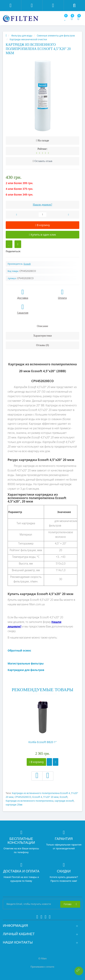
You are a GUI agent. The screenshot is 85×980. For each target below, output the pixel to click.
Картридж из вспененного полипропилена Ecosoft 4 (41, 793)
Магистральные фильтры (26, 663)
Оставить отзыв (43, 161)
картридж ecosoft (64, 801)
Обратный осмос (19, 650)
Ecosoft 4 (37, 797)
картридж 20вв (14, 805)
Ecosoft (64, 797)
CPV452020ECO (23, 797)
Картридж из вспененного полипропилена (30, 801)
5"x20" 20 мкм (51, 797)
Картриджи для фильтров (26, 670)
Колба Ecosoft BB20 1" (42, 742)
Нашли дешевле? (42, 205)
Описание (43, 326)
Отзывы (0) (42, 345)
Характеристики (42, 336)
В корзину (36, 762)
